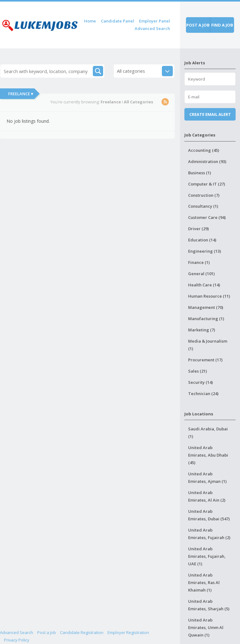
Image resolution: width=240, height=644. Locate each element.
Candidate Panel (117, 21)
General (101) (201, 274)
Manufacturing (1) (206, 319)
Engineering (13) (205, 251)
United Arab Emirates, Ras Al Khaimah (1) (204, 582)
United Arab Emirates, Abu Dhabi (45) (208, 455)
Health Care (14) (204, 285)
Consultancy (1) (203, 206)
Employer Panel (155, 21)
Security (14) (200, 382)
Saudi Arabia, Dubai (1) (208, 433)
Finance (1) (199, 262)
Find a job (222, 25)
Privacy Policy (17, 640)
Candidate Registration (82, 632)
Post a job (198, 25)
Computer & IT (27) (207, 184)
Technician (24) (203, 394)
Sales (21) (197, 371)
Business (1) (200, 173)
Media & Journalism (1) (208, 345)
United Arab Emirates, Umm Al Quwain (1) (206, 627)
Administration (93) (207, 161)
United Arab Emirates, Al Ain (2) (207, 496)
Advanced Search (152, 28)
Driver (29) (198, 229)
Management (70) (206, 307)
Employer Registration (128, 632)
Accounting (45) (204, 150)
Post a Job (47, 632)
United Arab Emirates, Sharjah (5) (209, 605)
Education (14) (202, 240)
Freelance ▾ (21, 94)
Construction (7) (204, 195)
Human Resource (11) (209, 296)
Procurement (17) (205, 360)
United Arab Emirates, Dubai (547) (209, 515)
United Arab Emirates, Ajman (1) (207, 478)
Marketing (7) (202, 330)
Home (90, 21)
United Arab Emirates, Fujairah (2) (209, 534)
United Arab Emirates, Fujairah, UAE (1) (207, 556)
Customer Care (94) (207, 217)
